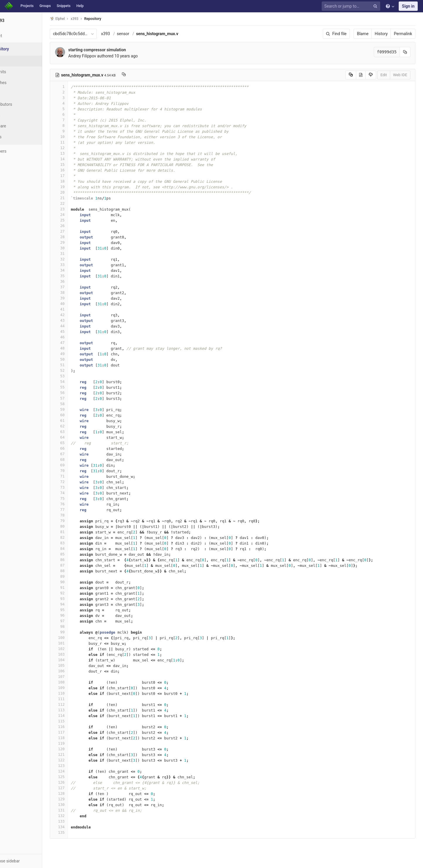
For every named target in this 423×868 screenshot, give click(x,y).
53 (78, 376)
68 (78, 459)
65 (78, 443)
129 (78, 799)
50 (78, 359)
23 (78, 209)
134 (78, 827)
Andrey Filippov (102, 56)
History (384, 34)
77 (78, 510)
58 (78, 404)
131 (78, 810)
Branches (20, 83)
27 (78, 231)
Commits (20, 72)
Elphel (77, 19)
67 (78, 454)
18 (78, 181)
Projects (27, 6)
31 (78, 254)
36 (78, 281)
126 (78, 782)
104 (78, 660)
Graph (17, 115)
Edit (387, 75)
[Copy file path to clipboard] (143, 75)
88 (78, 571)
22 (78, 203)
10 (78, 137)
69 (78, 465)
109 (78, 688)
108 (78, 682)
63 (78, 432)
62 (78, 426)
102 (78, 649)
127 (78, 788)
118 (78, 738)
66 (78, 448)
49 (78, 354)
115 (78, 721)
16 (78, 170)
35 (78, 276)
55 (78, 387)
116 (78, 727)
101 (78, 643)
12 (78, 148)
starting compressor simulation (116, 50)
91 (78, 588)
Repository (112, 19)
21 (78, 198)
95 (78, 610)
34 (78, 270)
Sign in (408, 6)
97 (78, 621)
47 (78, 343)
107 (78, 677)
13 (78, 153)
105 (78, 665)
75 (78, 498)
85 (78, 554)
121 (78, 754)
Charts (18, 137)
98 (78, 626)
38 (78, 293)
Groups (45, 6)
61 (78, 421)
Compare (20, 126)
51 (78, 365)
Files (16, 61)
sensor (142, 34)
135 (78, 832)
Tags (16, 93)
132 (78, 816)
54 (78, 382)
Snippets (63, 6)
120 (78, 749)
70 (78, 471)
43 (78, 320)
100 (78, 638)
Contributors (23, 104)
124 (78, 771)
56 (78, 393)
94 (78, 604)
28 (78, 237)
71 (78, 476)
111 (78, 699)
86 (78, 560)
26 (78, 226)
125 (78, 777)
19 (78, 187)
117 (78, 732)
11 (78, 142)
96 (78, 615)
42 (78, 315)
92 (78, 593)
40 (78, 304)
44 (78, 326)
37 (78, 287)
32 (78, 259)
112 (78, 704)
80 (78, 526)
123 (78, 766)
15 (78, 164)
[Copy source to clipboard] (354, 75)
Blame (366, 34)
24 (78, 215)
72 (78, 482)
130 (78, 805)
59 (78, 409)
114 (78, 716)
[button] (32, 861)
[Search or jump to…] (352, 6)
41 (78, 309)
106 (78, 671)
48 (78, 348)
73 (78, 487)
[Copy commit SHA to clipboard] (408, 52)
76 (78, 504)
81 (78, 532)
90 (78, 582)
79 (78, 521)
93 (78, 599)
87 (78, 565)
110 (78, 693)
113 (78, 710)
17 (78, 176)
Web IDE (403, 75)
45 (78, 331)
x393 (125, 34)
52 (78, 370)
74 (78, 493)
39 (78, 298)
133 (78, 821)
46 (78, 337)
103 (78, 654)
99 (78, 632)
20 (78, 192)
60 (78, 415)
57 (78, 398)
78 (78, 515)
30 (78, 248)
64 (78, 437)
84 (78, 549)
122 (78, 760)
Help (80, 6)
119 (78, 743)
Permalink (406, 34)
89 (78, 576)
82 (78, 537)
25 (78, 220)
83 (78, 543)
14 (78, 159)
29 (78, 242)
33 (78, 265)
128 (78, 793)
